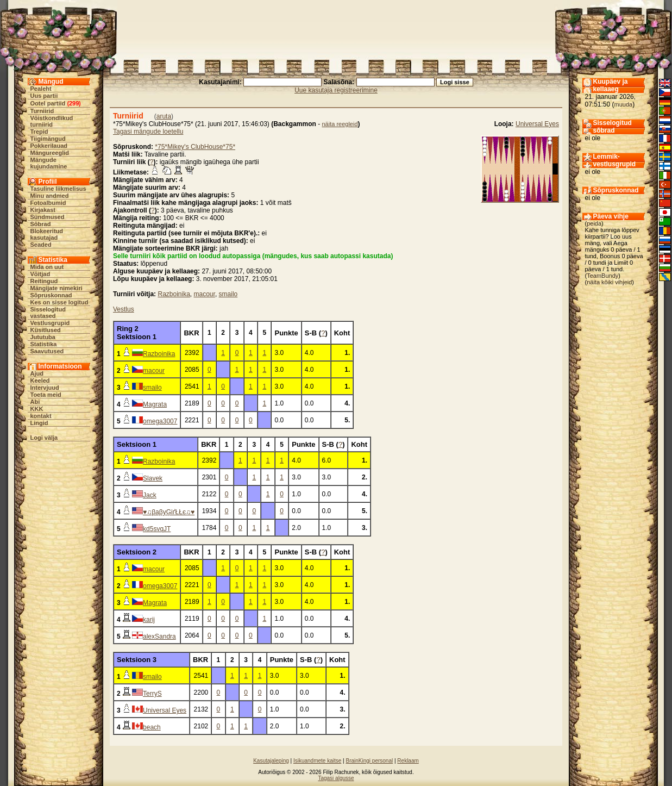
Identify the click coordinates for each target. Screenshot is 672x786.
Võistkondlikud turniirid (52, 121)
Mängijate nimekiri (56, 288)
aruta (164, 116)
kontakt (41, 416)
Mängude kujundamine (49, 163)
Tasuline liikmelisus (58, 189)
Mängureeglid (50, 153)
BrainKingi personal (369, 761)
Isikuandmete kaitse (317, 761)
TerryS (152, 694)
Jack (150, 495)
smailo (228, 294)
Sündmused (48, 217)
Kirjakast (43, 210)
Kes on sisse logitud (59, 302)
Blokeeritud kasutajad (47, 234)
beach (152, 727)
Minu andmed (50, 196)
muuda (624, 104)
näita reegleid (340, 124)
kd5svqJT (157, 529)
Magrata (155, 404)
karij (149, 620)
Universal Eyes (537, 124)
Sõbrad (41, 224)
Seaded (41, 245)
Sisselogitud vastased (48, 313)
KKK (37, 409)
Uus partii (44, 96)
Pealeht (41, 89)
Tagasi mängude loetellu (148, 132)
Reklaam (408, 761)
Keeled (40, 380)
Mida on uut (47, 267)
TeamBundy (602, 276)
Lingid (39, 423)
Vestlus (124, 309)
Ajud (37, 373)
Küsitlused (46, 330)
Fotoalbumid (48, 203)
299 (74, 103)
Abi (35, 402)
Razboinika (174, 294)
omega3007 (160, 421)
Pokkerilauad (49, 146)
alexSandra (159, 637)
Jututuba (43, 337)
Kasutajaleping (271, 761)
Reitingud (44, 281)
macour (205, 294)
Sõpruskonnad (51, 295)
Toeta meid (46, 395)
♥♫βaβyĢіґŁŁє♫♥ (169, 512)
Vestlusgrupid (50, 323)
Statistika (44, 344)
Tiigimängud (48, 139)
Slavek (153, 478)
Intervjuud (45, 388)
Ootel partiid (48, 103)
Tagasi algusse (336, 778)
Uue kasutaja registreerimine (336, 90)
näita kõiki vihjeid (609, 282)
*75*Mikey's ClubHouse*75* (195, 147)
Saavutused (47, 351)
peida (594, 223)
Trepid (39, 132)
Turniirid (42, 111)
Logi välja (44, 438)
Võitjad (40, 274)
